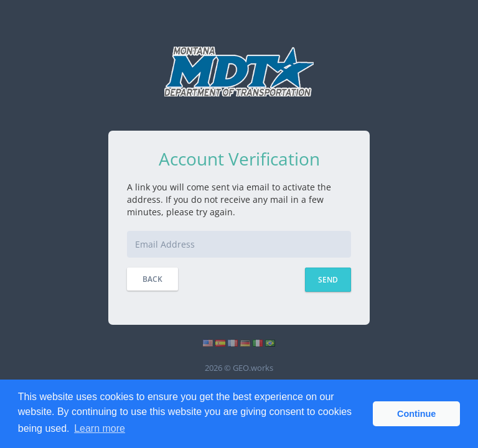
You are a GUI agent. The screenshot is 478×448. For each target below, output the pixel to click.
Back (152, 279)
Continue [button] (416, 414)
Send (328, 280)
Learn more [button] (100, 428)
